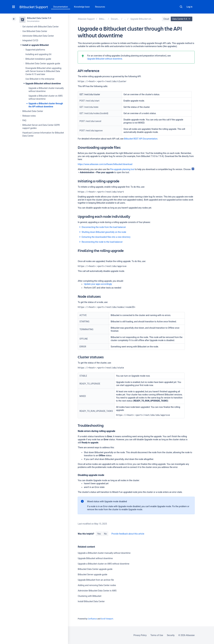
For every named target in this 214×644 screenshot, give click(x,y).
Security (171, 635)
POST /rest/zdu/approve (91, 131)
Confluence (92, 619)
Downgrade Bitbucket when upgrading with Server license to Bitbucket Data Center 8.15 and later (43, 71)
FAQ (24, 120)
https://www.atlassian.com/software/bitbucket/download (105, 164)
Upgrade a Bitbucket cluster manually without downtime (104, 553)
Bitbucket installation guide (38, 59)
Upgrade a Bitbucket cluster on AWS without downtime (103, 564)
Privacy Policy (140, 635)
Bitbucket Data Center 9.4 (39, 18)
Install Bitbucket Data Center (91, 601)
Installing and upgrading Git (38, 54)
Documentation (61, 7)
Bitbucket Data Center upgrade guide (43, 64)
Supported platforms (35, 50)
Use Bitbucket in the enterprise (40, 79)
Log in (190, 7)
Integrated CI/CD (30, 40)
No (105, 534)
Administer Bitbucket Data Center (38, 36)
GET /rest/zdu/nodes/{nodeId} (94, 113)
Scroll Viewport (107, 619)
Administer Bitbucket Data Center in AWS (97, 591)
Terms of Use (157, 635)
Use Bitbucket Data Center (35, 31)
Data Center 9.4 (182, 19)
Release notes (29, 116)
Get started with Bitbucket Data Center (41, 27)
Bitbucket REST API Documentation (141, 139)
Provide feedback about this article (128, 534)
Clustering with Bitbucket (89, 596)
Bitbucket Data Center (33, 111)
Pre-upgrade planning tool (122, 169)
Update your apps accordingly (98, 284)
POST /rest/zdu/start (89, 101)
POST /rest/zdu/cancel (90, 121)
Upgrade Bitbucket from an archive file (96, 580)
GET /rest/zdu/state (89, 107)
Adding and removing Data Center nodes (97, 585)
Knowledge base (82, 7)
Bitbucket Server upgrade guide (92, 574)
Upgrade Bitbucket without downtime (43, 83)
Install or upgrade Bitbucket (36, 45)
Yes (99, 534)
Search (181, 7)
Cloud (166, 19)
